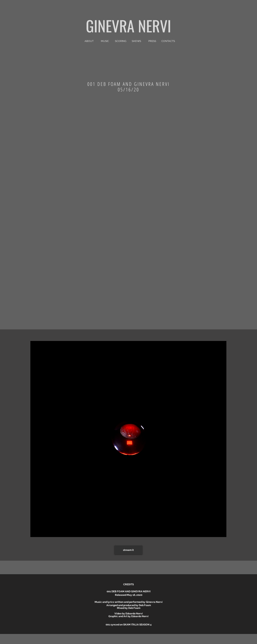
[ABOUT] (89, 41)
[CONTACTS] (168, 41)
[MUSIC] (105, 41)
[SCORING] (121, 41)
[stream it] (128, 550)
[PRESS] (152, 41)
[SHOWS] (136, 41)
